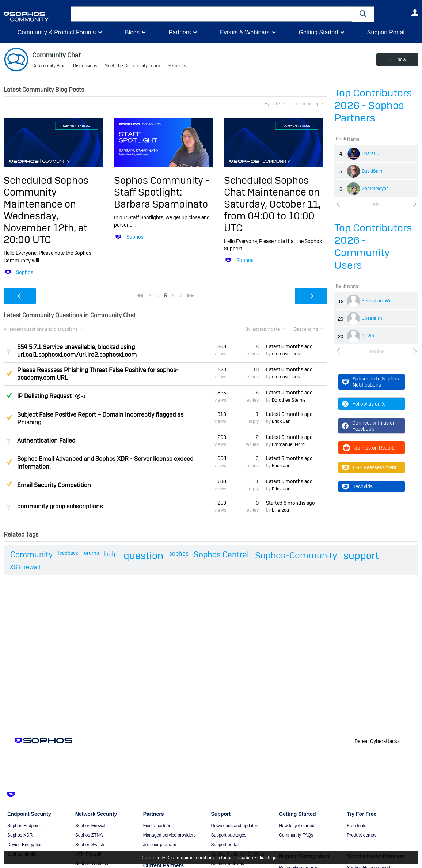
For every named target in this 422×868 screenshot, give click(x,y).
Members (177, 66)
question (143, 556)
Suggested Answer (9, 373)
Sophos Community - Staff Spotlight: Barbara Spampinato (162, 192)
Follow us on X (363, 404)
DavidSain (372, 171)
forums (91, 553)
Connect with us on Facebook (369, 426)
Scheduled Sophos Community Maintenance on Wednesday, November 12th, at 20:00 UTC (46, 210)
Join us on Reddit (368, 448)
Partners (180, 32)
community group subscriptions (60, 506)
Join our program (160, 845)
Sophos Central (221, 554)
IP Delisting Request (44, 396)
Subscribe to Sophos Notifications (370, 382)
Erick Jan (281, 421)
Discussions (85, 66)
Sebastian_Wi (376, 301)
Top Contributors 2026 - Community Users (373, 247)
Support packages (229, 835)
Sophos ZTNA (89, 835)
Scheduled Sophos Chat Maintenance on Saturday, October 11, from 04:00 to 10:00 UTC (272, 204)
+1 (83, 396)
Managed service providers (170, 835)
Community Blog (49, 66)
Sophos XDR (20, 835)
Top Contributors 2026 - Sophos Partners (373, 105)
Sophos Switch (90, 845)
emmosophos (286, 354)
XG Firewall (25, 567)
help (111, 554)
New (402, 60)
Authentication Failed (46, 441)
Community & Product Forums (57, 32)
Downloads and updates (234, 826)
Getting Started (318, 32)
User (415, 12)
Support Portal (386, 32)
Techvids (357, 486)
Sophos (25, 272)
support (361, 556)
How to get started (296, 826)
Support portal (225, 845)
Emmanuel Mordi (289, 444)
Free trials (356, 826)
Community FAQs (296, 835)
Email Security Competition (54, 485)
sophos (179, 554)
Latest (289, 346)
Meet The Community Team (132, 66)
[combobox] (211, 14)
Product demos (362, 835)
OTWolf (369, 336)
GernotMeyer (375, 189)
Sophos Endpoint (24, 826)
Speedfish (372, 318)
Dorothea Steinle (289, 400)
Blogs (132, 32)
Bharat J (370, 153)
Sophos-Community (296, 555)
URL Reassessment (369, 467)
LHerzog (280, 510)
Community (31, 554)
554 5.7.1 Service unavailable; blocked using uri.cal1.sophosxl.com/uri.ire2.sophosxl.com (77, 351)
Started (290, 503)
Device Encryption (25, 845)
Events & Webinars (245, 32)
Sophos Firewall (91, 826)
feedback (68, 553)
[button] (363, 14)
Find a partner (157, 826)
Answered (9, 395)
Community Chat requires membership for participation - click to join (211, 858)
